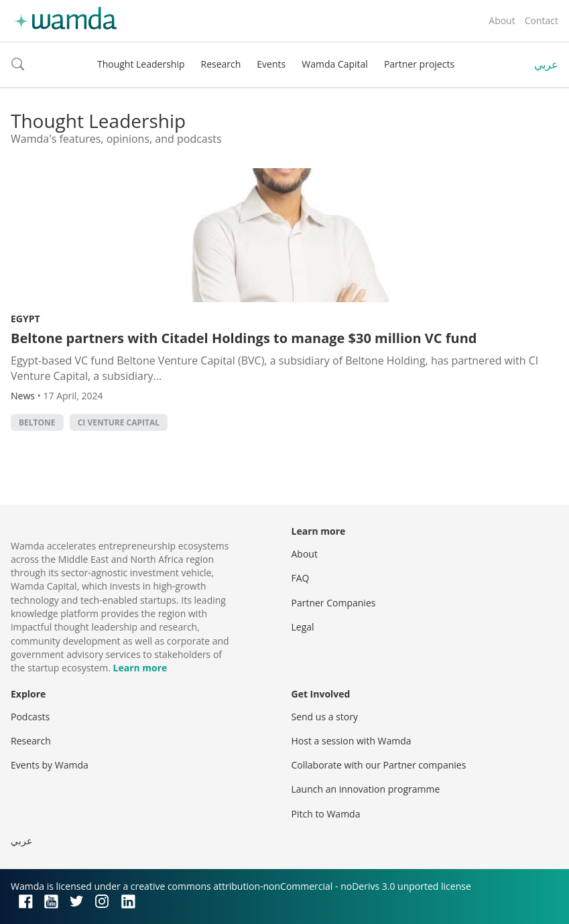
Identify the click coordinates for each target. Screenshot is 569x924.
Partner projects (419, 64)
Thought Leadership (141, 64)
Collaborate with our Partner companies (379, 765)
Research (221, 64)
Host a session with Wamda (352, 741)
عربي (546, 64)
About (502, 20)
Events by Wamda (50, 765)
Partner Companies (334, 603)
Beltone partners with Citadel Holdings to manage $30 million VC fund (244, 338)
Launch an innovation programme (366, 789)
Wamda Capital (335, 64)
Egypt (25, 319)
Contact (542, 20)
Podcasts (30, 717)
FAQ (301, 578)
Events (271, 64)
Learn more (140, 668)
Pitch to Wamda (326, 814)
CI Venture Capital (119, 422)
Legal (303, 627)
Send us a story (325, 717)
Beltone (37, 422)
